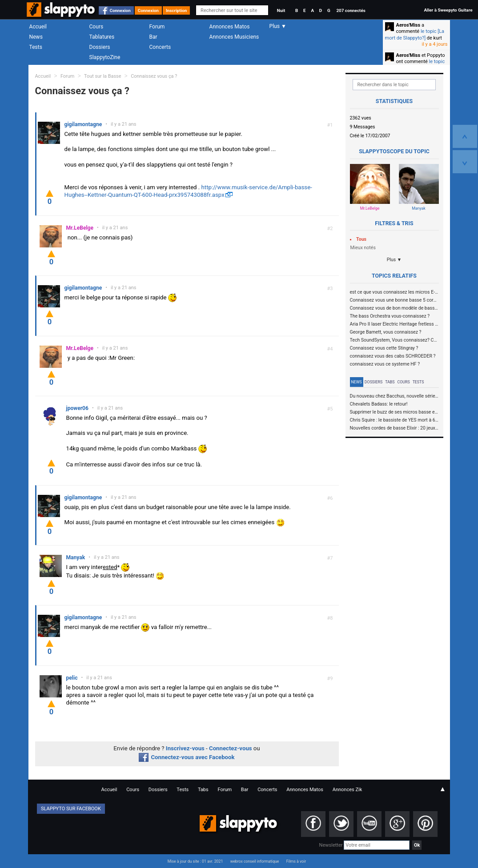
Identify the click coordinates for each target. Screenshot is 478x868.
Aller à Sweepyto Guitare (448, 10)
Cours (96, 27)
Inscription (177, 10)
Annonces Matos (230, 27)
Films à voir (296, 861)
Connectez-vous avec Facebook (187, 757)
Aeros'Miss (408, 25)
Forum (157, 27)
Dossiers (100, 47)
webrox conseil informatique (255, 861)
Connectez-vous (231, 748)
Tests (36, 47)
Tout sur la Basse (102, 76)
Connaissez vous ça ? (154, 76)
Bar (153, 37)
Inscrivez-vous (185, 748)
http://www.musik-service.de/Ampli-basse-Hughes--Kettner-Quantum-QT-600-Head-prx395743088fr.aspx (188, 191)
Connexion (120, 10)
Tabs (390, 382)
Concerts (160, 47)
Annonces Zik (347, 790)
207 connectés (351, 10)
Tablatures (102, 37)
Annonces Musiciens (234, 37)
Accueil (38, 27)
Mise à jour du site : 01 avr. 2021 (195, 861)
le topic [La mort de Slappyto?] (415, 34)
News (36, 37)
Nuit (281, 10)
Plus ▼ (394, 260)
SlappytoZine (105, 57)
